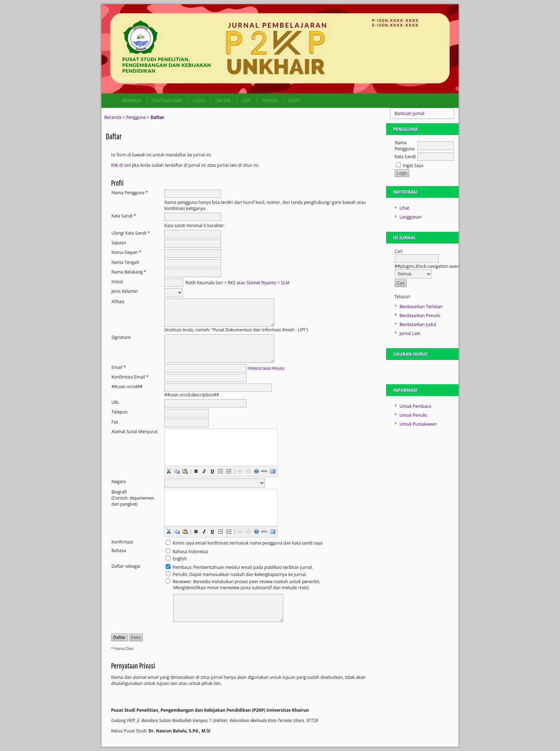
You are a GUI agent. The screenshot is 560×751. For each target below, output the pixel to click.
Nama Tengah (125, 262)
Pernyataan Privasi (266, 368)
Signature (121, 337)
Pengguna (136, 117)
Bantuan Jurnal (409, 113)
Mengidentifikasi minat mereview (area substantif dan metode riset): (241, 588)
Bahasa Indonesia (190, 552)
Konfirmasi (122, 542)
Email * (119, 367)
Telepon (119, 412)
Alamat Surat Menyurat (134, 432)
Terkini (270, 101)
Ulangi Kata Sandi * (131, 233)
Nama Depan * (126, 252)
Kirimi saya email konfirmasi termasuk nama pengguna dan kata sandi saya (247, 543)
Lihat (404, 208)
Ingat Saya (413, 166)
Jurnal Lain (410, 333)
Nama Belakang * (129, 272)
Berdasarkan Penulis (420, 316)
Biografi (119, 492)
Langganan (410, 217)
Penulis (180, 574)
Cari (246, 101)
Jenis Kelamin (125, 291)
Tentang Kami (167, 101)
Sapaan (119, 243)
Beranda (132, 101)
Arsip (294, 101)
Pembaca (182, 567)
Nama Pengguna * (130, 193)
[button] (169, 471)
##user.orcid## (127, 387)
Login (199, 101)
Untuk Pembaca (415, 406)
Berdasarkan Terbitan (421, 307)
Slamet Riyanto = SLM (268, 282)
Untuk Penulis (413, 415)
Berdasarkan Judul (417, 324)
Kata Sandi (405, 157)
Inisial (117, 282)
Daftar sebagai (126, 566)
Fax (115, 422)
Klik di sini (121, 165)
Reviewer (182, 582)
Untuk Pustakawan (418, 424)
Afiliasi (118, 302)
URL (115, 402)
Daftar (223, 101)
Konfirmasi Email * (130, 377)
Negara (119, 482)
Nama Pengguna (405, 146)
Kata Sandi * (124, 216)
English (180, 559)
